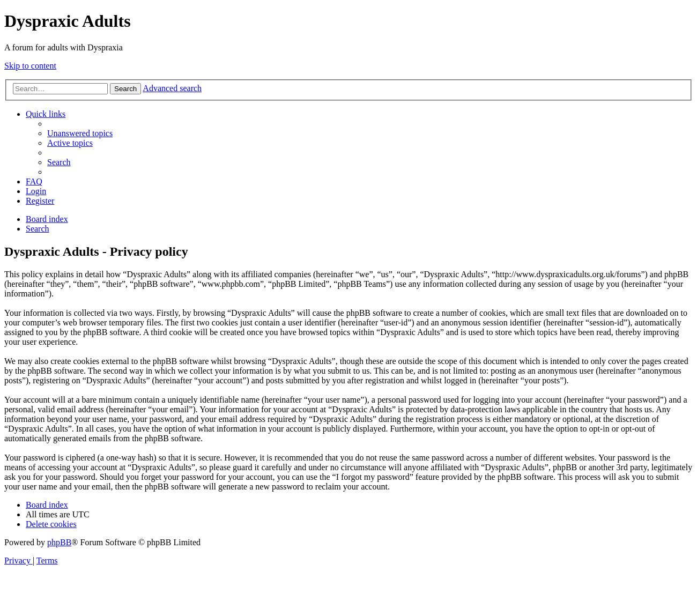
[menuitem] (80, 133)
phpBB (59, 542)
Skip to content (30, 66)
